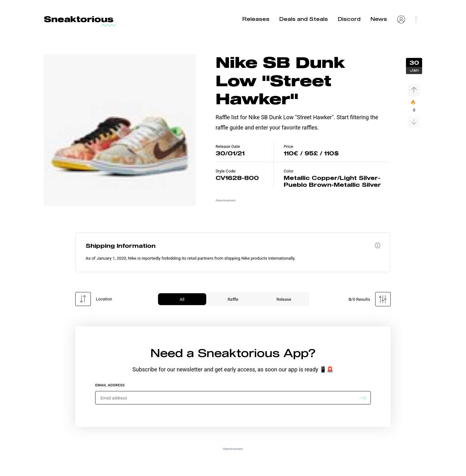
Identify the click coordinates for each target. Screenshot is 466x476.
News (379, 19)
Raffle (233, 299)
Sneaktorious (79, 19)
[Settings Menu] (416, 19)
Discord (349, 19)
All (182, 299)
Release (284, 299)
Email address (110, 385)
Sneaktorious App (253, 353)
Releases (256, 19)
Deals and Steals (304, 19)
